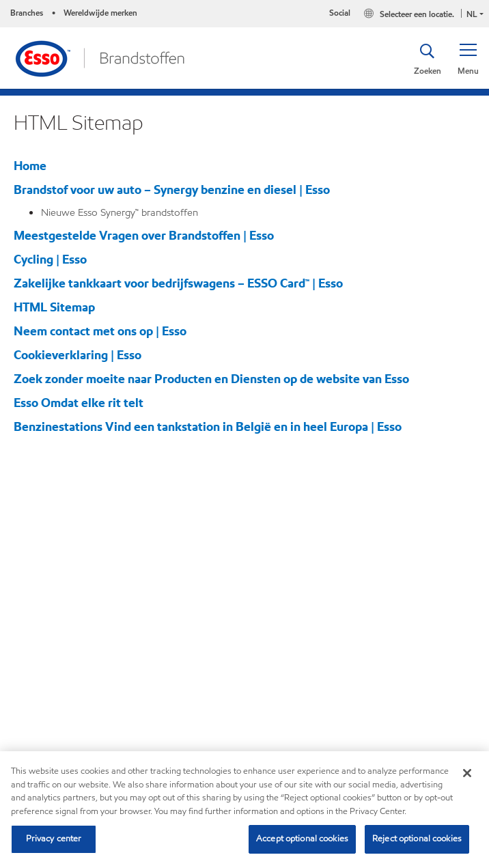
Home (30, 166)
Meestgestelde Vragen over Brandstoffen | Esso (144, 235)
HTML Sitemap (54, 307)
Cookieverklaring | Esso (78, 355)
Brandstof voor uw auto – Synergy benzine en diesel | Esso (172, 190)
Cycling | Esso (50, 259)
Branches (27, 13)
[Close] (467, 773)
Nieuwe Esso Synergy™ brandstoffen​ (120, 212)
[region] (244, 810)
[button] (468, 58)
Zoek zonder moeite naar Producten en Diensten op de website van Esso (211, 379)
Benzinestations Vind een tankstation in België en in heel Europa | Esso (208, 426)
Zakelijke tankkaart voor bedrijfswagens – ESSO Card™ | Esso (178, 283)
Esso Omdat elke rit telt (79, 403)
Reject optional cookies (417, 839)
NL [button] (472, 14)
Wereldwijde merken (100, 13)
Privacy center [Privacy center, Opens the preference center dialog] (54, 839)
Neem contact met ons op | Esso (100, 331)
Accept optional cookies (302, 839)
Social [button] (340, 13)
